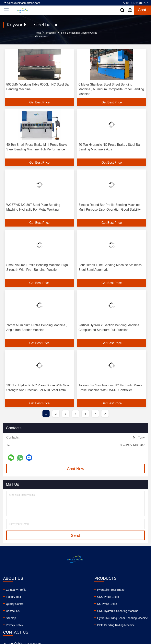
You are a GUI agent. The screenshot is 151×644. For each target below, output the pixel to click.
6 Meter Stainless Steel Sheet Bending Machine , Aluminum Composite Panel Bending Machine (111, 89)
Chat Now (75, 469)
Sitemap (11, 618)
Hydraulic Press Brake (44, 590)
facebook (104, 616)
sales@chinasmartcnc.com (22, 3)
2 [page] (56, 414)
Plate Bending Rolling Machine (49, 625)
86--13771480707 (135, 3)
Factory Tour (14, 597)
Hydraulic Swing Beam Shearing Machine (55, 618)
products (51, 33)
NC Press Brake (40, 604)
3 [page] (66, 414)
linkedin (87, 616)
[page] (95, 414)
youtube (96, 616)
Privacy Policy (14, 625)
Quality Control (15, 604)
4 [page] (75, 414)
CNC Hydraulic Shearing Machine (50, 611)
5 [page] (85, 414)
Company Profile (16, 590)
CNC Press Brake (41, 597)
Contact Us (13, 611)
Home (38, 33)
